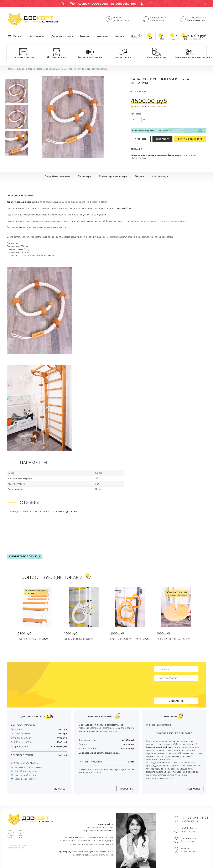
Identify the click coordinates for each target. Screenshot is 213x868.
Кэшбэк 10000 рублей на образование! (107, 4)
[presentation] (177, 689)
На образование (152, 131)
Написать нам (188, 831)
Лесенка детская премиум (33, 639)
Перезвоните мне (196, 20)
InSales (21, 848)
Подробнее (59, 789)
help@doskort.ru (106, 844)
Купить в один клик (190, 139)
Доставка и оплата (51, 36)
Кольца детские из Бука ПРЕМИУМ (130, 639)
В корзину (162, 139)
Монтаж (80, 36)
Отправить (176, 701)
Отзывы (115, 36)
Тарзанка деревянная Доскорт (174, 639)
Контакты (97, 36)
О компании (30, 36)
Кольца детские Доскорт (79, 639)
